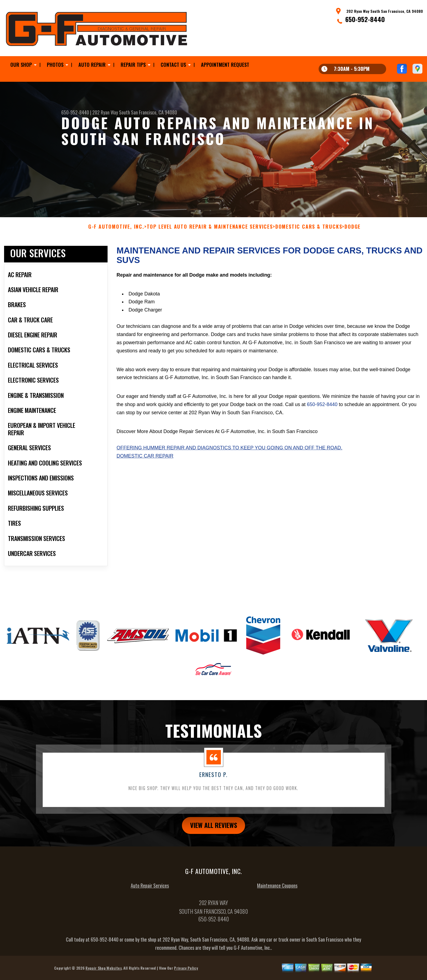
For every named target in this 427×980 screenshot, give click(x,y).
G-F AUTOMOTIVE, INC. (116, 230)
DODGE (353, 230)
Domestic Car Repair (145, 459)
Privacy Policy (186, 971)
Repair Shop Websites (103, 971)
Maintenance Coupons (277, 889)
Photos (55, 65)
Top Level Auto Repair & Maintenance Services (210, 230)
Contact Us (173, 65)
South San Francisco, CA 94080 (148, 112)
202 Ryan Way (105, 112)
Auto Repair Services (150, 889)
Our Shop (21, 65)
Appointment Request (225, 65)
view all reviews (214, 829)
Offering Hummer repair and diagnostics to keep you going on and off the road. (229, 451)
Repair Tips (133, 65)
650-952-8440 (365, 19)
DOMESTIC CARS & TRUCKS (309, 230)
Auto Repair (92, 65)
